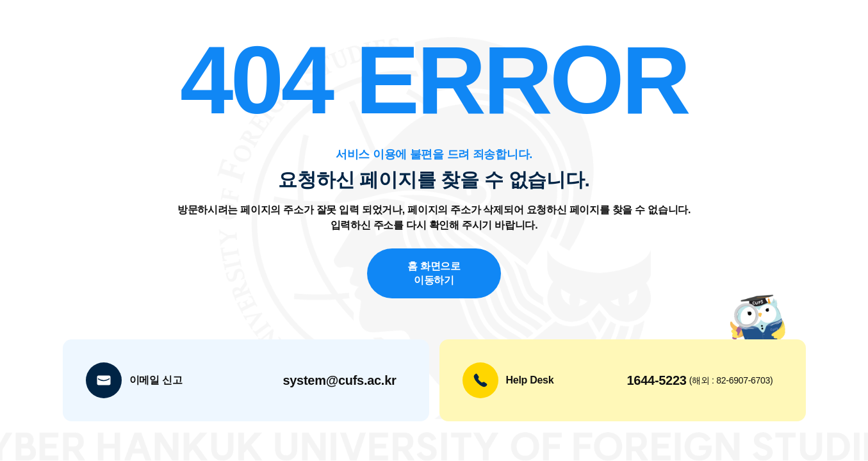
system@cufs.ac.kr (339, 380)
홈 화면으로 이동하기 (434, 273)
